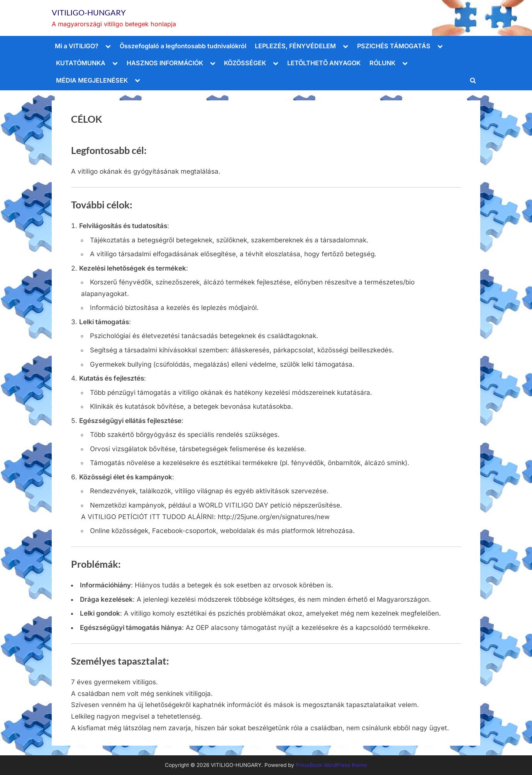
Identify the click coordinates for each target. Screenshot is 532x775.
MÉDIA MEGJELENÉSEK (92, 80)
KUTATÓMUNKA (81, 63)
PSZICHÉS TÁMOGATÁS (394, 46)
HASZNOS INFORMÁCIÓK (165, 63)
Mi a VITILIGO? (77, 46)
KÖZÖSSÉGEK (245, 63)
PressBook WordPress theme (331, 765)
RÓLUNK (382, 63)
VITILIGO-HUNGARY (89, 12)
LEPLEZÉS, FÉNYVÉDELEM (295, 46)
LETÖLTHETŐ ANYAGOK (324, 63)
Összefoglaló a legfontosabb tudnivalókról (183, 46)
